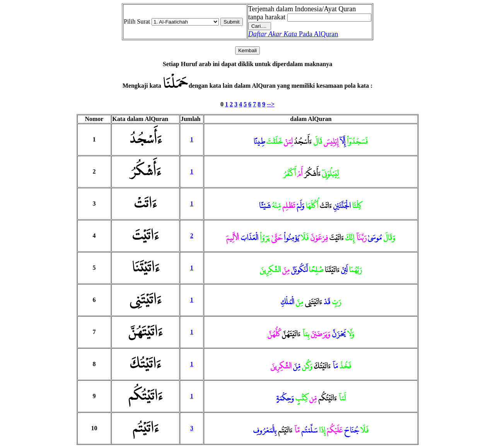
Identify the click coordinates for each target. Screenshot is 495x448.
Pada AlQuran (293, 34)
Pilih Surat (137, 21)
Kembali (247, 50)
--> (271, 104)
